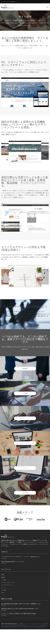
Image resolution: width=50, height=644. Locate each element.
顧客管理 (3, 577)
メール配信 (4, 580)
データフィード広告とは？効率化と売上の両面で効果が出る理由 (18, 614)
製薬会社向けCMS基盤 (11, 625)
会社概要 (20, 624)
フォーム (3, 588)
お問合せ (31, 323)
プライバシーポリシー (28, 624)
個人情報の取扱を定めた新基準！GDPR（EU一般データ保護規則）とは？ (21, 604)
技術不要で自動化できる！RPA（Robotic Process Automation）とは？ (20, 609)
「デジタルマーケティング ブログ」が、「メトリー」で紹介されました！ (21, 557)
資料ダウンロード (21, 323)
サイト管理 (4, 590)
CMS (36, 624)
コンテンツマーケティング (7, 585)
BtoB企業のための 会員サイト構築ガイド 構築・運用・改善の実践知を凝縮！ (28, 627)
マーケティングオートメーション (8, 582)
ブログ (3, 593)
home (3, 575)
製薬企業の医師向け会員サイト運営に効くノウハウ (29, 625)
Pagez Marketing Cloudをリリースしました (13, 562)
